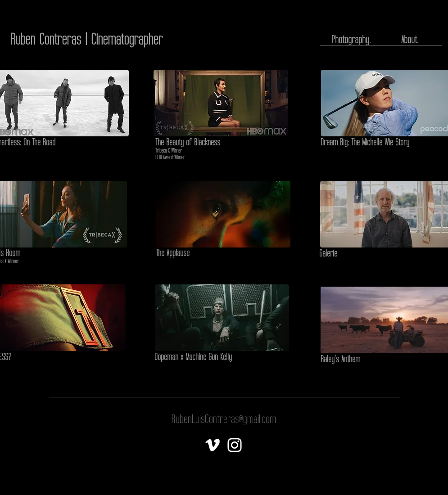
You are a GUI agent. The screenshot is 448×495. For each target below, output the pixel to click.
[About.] (410, 40)
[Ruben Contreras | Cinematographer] (86, 40)
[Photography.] (351, 40)
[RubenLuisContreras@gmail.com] (224, 419)
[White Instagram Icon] (235, 445)
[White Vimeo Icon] (213, 445)
